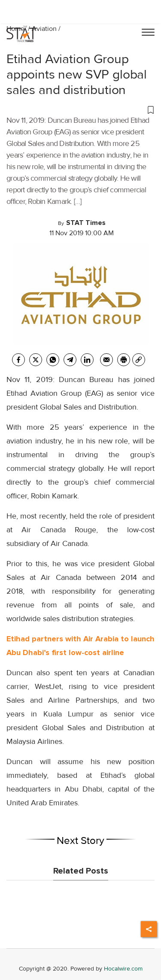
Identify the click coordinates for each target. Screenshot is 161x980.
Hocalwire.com (123, 969)
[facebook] (18, 360)
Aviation (44, 29)
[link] (139, 360)
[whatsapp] (53, 360)
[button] (80, 109)
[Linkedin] (87, 360)
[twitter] (36, 360)
